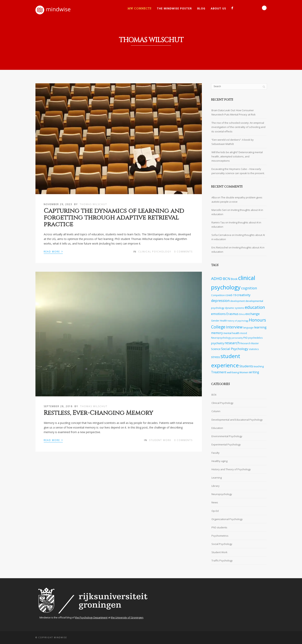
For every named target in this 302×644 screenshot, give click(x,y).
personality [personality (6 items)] (237, 338)
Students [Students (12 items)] (246, 366)
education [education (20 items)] (255, 307)
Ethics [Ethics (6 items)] (242, 314)
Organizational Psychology (227, 519)
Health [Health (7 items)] (223, 321)
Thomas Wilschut (93, 204)
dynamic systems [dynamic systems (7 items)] (235, 308)
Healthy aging (219, 461)
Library (216, 486)
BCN (214, 395)
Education (217, 428)
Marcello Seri (219, 210)
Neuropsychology (222, 494)
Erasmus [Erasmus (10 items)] (232, 314)
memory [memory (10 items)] (217, 333)
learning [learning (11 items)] (260, 327)
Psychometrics (220, 536)
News (215, 502)
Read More (53, 251)
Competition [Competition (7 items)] (218, 295)
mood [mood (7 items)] (244, 333)
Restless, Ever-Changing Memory (98, 413)
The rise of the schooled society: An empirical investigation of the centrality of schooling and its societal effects (238, 127)
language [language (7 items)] (248, 327)
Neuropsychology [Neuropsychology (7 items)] (221, 338)
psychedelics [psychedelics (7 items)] (255, 338)
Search (264, 8)
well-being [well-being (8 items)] (233, 372)
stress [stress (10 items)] (216, 357)
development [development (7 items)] (237, 301)
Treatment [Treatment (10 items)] (219, 372)
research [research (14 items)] (232, 343)
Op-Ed (215, 511)
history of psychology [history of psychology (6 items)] (238, 321)
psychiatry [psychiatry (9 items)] (218, 343)
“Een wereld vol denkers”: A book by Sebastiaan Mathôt (233, 142)
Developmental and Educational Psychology (237, 420)
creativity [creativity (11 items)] (244, 295)
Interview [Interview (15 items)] (234, 327)
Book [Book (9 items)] (234, 279)
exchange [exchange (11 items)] (253, 314)
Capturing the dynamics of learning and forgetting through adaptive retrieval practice (114, 218)
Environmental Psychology (227, 436)
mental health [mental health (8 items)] (232, 333)
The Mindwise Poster (174, 8)
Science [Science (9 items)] (216, 349)
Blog (201, 8)
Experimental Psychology (226, 444)
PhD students (219, 527)
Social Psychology (222, 544)
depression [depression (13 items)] (220, 301)
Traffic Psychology (222, 560)
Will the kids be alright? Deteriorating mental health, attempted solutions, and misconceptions (237, 156)
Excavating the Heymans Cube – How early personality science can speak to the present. (238, 171)
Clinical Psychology (155, 252)
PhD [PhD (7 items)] (245, 338)
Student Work (160, 440)
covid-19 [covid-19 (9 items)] (231, 295)
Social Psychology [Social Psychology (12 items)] (235, 349)
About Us (218, 8)
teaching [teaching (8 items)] (259, 366)
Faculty (216, 453)
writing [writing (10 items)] (254, 372)
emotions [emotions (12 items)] (218, 314)
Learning (217, 478)
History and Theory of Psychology (231, 469)
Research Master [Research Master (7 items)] (250, 343)
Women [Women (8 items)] (244, 372)
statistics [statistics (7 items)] (254, 349)
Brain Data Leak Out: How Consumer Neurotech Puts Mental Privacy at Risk (234, 112)
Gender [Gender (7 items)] (215, 321)
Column (216, 411)
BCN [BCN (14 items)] (226, 279)
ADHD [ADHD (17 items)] (217, 278)
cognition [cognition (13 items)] (249, 288)
